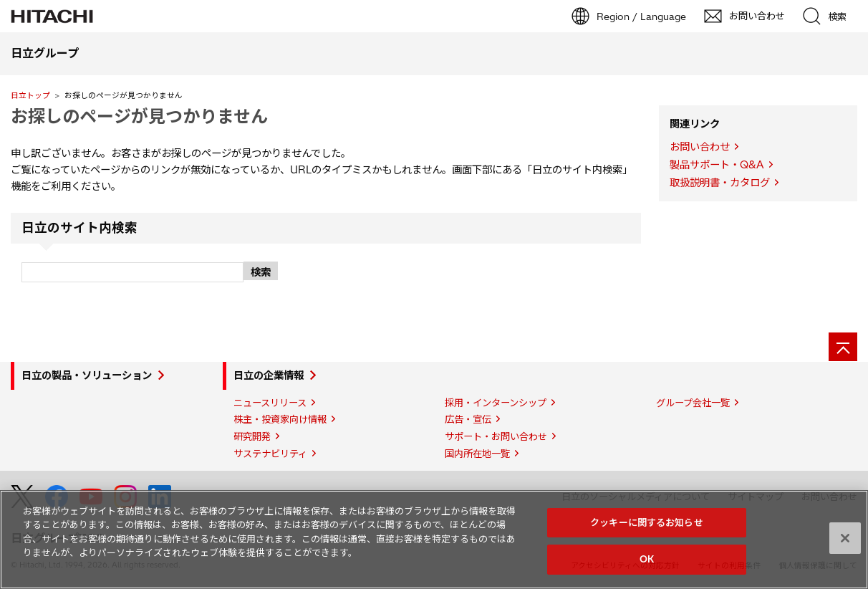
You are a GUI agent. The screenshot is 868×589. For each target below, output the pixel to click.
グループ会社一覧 (693, 403)
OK (647, 559)
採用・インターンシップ (496, 403)
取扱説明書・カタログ (720, 183)
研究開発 (252, 436)
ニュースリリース (270, 403)
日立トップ (30, 95)
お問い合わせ (700, 147)
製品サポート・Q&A (717, 165)
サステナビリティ (270, 454)
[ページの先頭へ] (843, 347)
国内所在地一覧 (477, 454)
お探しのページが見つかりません (139, 116)
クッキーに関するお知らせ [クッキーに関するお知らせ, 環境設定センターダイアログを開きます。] (647, 522)
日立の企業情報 (269, 375)
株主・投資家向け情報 (280, 419)
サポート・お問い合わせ (496, 436)
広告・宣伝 (468, 419)
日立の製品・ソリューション (87, 375)
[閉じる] (845, 538)
